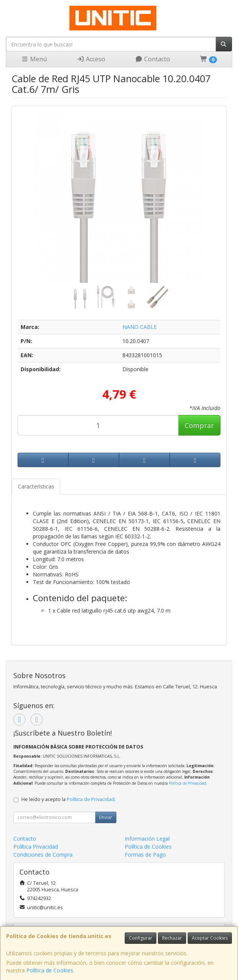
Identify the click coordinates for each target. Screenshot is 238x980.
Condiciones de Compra (43, 855)
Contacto (153, 59)
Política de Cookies (50, 970)
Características (36, 486)
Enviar (106, 817)
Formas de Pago (145, 855)
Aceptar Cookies (210, 938)
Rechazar (172, 938)
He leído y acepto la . (68, 799)
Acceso (91, 59)
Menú (34, 59)
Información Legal (147, 839)
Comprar (199, 425)
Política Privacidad (36, 847)
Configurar (141, 938)
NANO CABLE (140, 327)
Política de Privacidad (187, 783)
